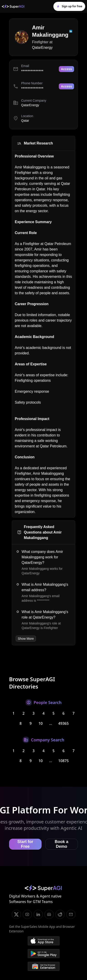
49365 (64, 723)
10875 (64, 761)
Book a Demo (62, 844)
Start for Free (25, 844)
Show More (26, 639)
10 (40, 723)
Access (66, 69)
